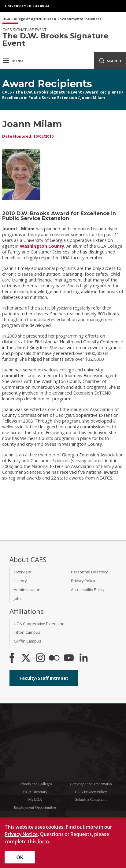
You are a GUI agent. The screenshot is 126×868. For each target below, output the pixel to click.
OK (20, 857)
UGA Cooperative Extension (39, 624)
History (20, 581)
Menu (13, 61)
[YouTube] (69, 658)
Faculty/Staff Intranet (44, 678)
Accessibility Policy (88, 590)
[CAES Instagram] (40, 658)
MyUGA (35, 799)
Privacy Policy (83, 581)
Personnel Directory (89, 572)
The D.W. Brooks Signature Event (49, 92)
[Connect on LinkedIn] (83, 658)
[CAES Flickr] (54, 658)
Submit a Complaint (91, 799)
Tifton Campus (27, 632)
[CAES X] (27, 658)
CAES (7, 92)
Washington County (42, 246)
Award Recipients (103, 92)
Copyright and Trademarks (91, 784)
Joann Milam (93, 97)
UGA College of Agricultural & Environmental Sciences (52, 19)
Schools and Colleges (35, 784)
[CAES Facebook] (12, 658)
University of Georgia (28, 6)
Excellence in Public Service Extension (40, 97)
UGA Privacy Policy (91, 792)
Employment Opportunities (35, 807)
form (43, 841)
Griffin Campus (28, 641)
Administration (27, 590)
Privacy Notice (21, 834)
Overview (22, 572)
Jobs (18, 598)
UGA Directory (35, 792)
